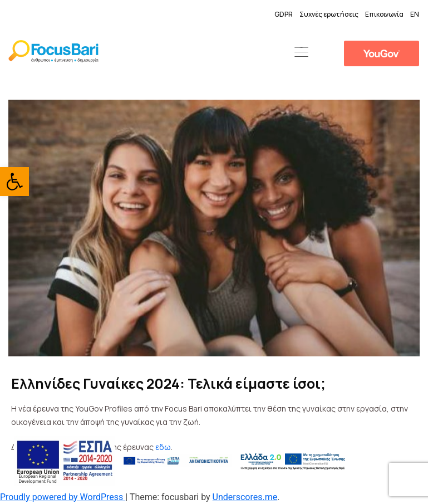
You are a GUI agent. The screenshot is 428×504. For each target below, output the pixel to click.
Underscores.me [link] (245, 497)
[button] (301, 53)
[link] (14, 182)
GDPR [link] (284, 14)
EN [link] (415, 14)
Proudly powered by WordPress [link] (63, 497)
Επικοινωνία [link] (384, 14)
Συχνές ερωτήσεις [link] (329, 14)
